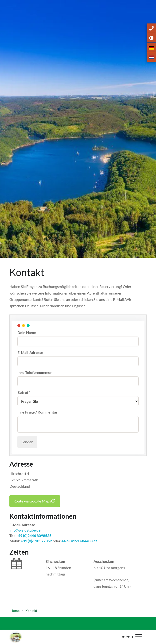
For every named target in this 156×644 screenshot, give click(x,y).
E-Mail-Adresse (30, 352)
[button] (139, 636)
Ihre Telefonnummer (35, 372)
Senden (27, 442)
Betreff (24, 392)
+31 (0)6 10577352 (36, 541)
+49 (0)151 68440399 (79, 541)
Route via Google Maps (35, 501)
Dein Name (27, 332)
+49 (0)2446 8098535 (33, 535)
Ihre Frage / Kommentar (37, 412)
